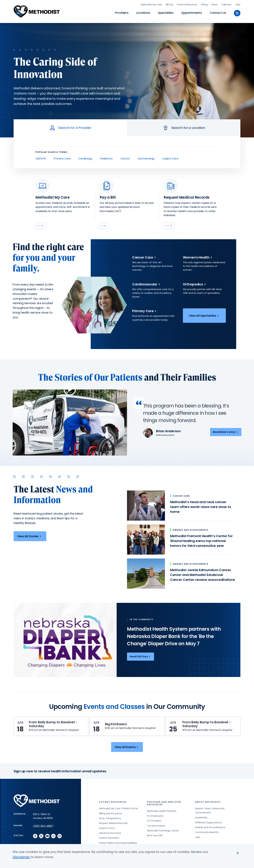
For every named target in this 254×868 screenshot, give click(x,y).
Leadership (201, 828)
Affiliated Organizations (208, 833)
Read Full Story (141, 657)
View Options (176, 225)
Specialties (166, 12)
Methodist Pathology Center (163, 841)
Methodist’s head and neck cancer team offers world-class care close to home (201, 507)
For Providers (154, 831)
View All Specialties (204, 317)
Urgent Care (170, 157)
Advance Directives (110, 844)
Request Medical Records (113, 834)
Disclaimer (21, 857)
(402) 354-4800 (44, 837)
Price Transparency (110, 829)
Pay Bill (108, 225)
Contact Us (218, 12)
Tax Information (156, 836)
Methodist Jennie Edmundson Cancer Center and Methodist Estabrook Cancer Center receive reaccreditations (203, 575)
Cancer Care (145, 258)
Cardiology (85, 157)
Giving (204, 4)
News (214, 4)
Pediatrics (106, 157)
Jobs (238, 4)
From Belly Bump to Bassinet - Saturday (54, 727)
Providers (122, 12)
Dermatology (146, 157)
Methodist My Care (151, 4)
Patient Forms (107, 839)
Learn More (47, 225)
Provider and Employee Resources (164, 814)
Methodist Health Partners (162, 822)
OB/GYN (41, 157)
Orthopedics (195, 285)
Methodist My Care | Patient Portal (118, 819)
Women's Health (198, 258)
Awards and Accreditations (210, 838)
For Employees (155, 827)
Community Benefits (207, 843)
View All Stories (30, 537)
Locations (143, 12)
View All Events (127, 758)
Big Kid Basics (119, 727)
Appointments (192, 12)
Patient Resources (187, 4)
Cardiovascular (147, 285)
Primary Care (62, 157)
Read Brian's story (226, 433)
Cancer (125, 157)
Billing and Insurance (111, 824)
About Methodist (208, 813)
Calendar (226, 4)
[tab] (70, 127)
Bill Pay (170, 4)
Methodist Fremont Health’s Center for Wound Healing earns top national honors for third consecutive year (201, 541)
